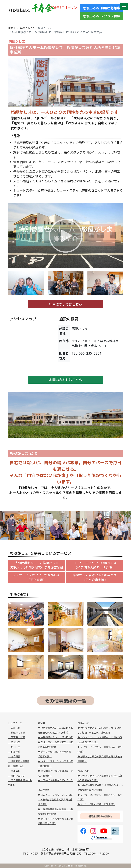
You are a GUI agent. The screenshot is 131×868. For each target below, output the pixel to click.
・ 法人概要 (14, 756)
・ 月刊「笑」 (15, 747)
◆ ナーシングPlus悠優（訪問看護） (96, 804)
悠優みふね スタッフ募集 (102, 16)
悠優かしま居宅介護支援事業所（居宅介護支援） (95, 577)
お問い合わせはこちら (66, 380)
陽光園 (41, 723)
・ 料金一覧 (14, 752)
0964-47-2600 (99, 854)
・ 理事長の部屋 (16, 737)
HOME (12, 28)
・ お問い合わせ (16, 776)
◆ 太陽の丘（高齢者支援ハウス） (55, 780)
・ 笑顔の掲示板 (16, 732)
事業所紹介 (27, 28)
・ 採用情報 (14, 771)
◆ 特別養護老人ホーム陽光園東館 (55, 737)
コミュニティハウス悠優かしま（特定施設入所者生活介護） (95, 565)
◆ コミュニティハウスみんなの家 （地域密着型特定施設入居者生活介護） (55, 800)
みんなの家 (44, 790)
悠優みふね (83, 771)
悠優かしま (83, 723)
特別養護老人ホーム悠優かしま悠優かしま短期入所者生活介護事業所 (36, 565)
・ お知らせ (14, 728)
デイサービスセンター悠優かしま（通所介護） (36, 577)
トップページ (15, 723)
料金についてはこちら (66, 304)
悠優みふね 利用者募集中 (102, 8)
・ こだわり (14, 742)
